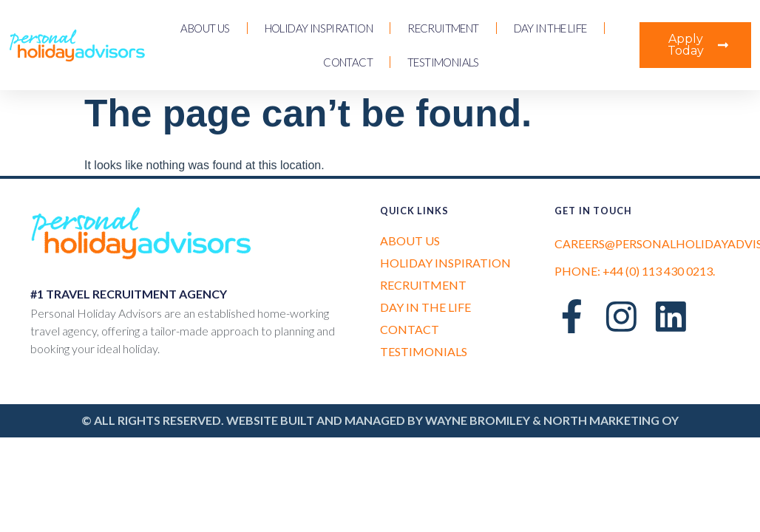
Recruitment (443, 28)
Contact (348, 62)
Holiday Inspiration (319, 28)
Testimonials (443, 62)
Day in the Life (550, 28)
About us (205, 28)
